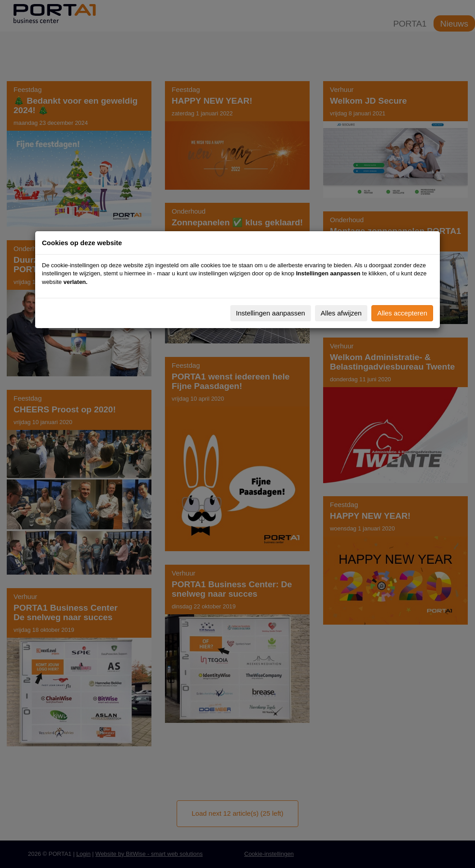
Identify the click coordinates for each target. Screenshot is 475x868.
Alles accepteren (402, 313)
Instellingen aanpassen (271, 313)
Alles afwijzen (341, 313)
